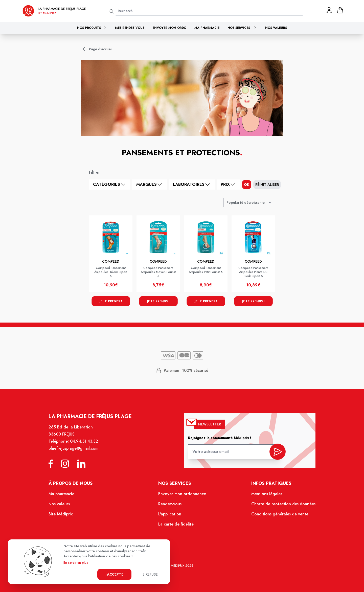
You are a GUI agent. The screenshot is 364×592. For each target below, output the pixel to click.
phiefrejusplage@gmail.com (78, 453)
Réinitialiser (267, 185)
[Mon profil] (329, 10)
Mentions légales (263, 497)
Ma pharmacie (207, 28)
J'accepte (114, 574)
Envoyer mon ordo (169, 28)
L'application (170, 516)
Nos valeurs (276, 28)
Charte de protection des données (279, 507)
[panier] (340, 10)
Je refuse (150, 574)
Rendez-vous (170, 507)
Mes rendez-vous (130, 28)
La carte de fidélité (176, 526)
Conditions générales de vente (276, 516)
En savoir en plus (76, 563)
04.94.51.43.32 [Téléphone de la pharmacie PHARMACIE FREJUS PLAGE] (88, 447)
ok (247, 185)
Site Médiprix (66, 516)
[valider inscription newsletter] (273, 455)
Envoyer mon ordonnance (182, 497)
